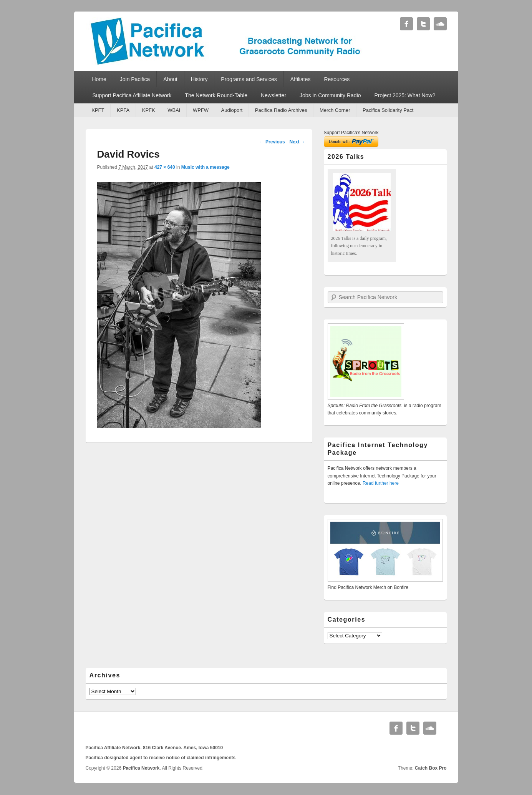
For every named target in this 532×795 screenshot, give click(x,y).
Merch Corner (335, 110)
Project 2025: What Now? (405, 95)
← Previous (272, 142)
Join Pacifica (135, 79)
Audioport (232, 110)
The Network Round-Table (216, 95)
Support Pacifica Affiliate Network (132, 95)
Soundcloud (440, 24)
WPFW (201, 110)
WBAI (174, 110)
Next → (297, 142)
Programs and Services (249, 79)
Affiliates (301, 79)
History (199, 79)
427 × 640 (165, 167)
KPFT (98, 110)
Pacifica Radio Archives (281, 110)
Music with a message (206, 167)
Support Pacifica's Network (351, 133)
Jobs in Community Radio (330, 95)
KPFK (149, 110)
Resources (337, 79)
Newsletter (273, 95)
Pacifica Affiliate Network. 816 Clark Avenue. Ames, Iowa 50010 (154, 748)
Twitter (423, 24)
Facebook (406, 24)
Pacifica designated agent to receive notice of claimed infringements (161, 758)
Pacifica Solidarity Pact (388, 110)
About (170, 79)
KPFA (123, 110)
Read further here (381, 483)
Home (99, 79)
